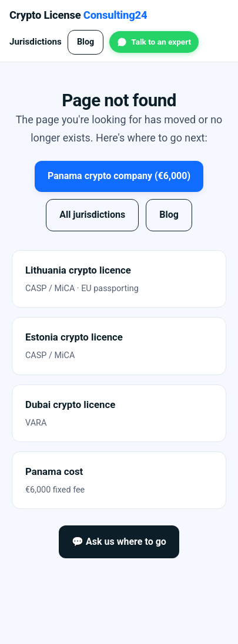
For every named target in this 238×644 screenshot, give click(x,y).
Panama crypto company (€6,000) (119, 176)
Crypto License (78, 15)
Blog (86, 42)
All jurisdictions (92, 215)
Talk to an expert (161, 42)
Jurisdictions (36, 42)
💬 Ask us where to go (119, 542)
